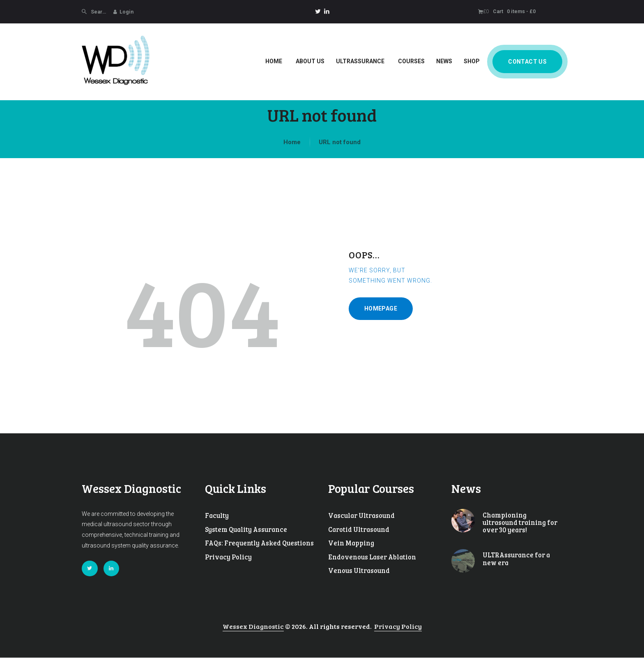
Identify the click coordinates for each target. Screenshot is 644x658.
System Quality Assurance (246, 529)
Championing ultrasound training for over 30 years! (520, 523)
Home (292, 142)
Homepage (381, 308)
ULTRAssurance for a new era (516, 559)
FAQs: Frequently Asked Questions (259, 543)
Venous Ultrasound (359, 571)
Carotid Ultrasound (359, 529)
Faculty (217, 515)
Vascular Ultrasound (361, 515)
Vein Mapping (351, 543)
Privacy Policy (228, 557)
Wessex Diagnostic (253, 626)
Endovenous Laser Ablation (372, 557)
